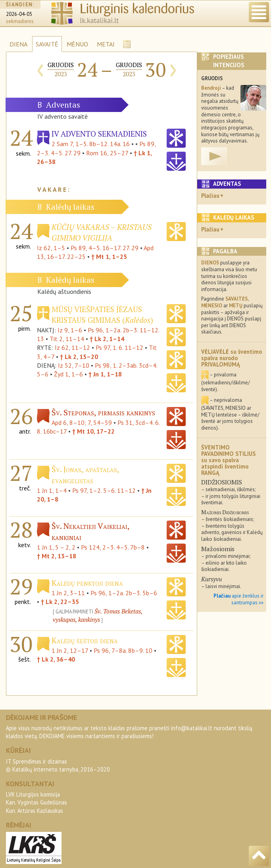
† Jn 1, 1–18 (105, 374)
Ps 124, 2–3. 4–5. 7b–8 (113, 547)
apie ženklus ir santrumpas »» (238, 599)
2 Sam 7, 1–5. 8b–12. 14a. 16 (91, 144)
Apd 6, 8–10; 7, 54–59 (82, 422)
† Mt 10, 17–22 (93, 431)
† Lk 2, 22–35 (60, 602)
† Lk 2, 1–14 (107, 339)
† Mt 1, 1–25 (109, 257)
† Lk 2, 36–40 (56, 659)
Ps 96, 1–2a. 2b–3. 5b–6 (124, 593)
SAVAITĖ (47, 44)
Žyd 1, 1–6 (68, 374)
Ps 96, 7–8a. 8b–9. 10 (123, 650)
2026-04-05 (19, 14)
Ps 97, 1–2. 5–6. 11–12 (104, 490)
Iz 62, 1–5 (51, 248)
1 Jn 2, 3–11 (68, 593)
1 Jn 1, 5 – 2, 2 (56, 547)
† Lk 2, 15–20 (79, 357)
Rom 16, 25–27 (107, 153)
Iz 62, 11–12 (72, 347)
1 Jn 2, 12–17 (70, 650)
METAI (106, 44)
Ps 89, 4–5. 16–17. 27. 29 (105, 248)
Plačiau (210, 196)
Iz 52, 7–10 (74, 365)
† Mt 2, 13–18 (57, 556)
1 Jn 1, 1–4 (52, 490)
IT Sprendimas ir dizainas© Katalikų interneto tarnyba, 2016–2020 (58, 765)
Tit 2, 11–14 (67, 339)
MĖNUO (77, 44)
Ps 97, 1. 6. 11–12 (119, 347)
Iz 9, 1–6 (70, 330)
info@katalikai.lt (192, 728)
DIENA (18, 44)
